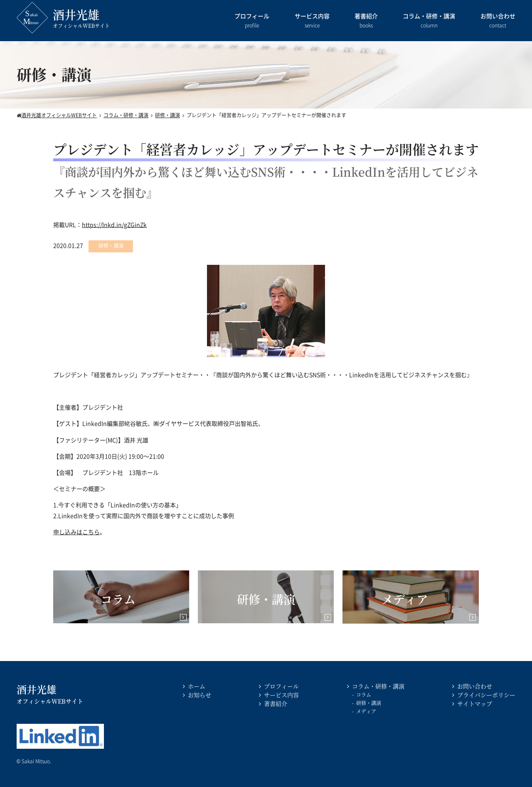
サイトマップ (475, 703)
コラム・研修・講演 (429, 21)
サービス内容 (312, 21)
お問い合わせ (498, 21)
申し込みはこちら (76, 532)
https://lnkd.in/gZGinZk (114, 225)
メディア (366, 711)
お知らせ (199, 695)
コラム (364, 694)
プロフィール (252, 21)
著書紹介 (366, 21)
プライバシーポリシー (486, 695)
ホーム (197, 686)
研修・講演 (369, 703)
